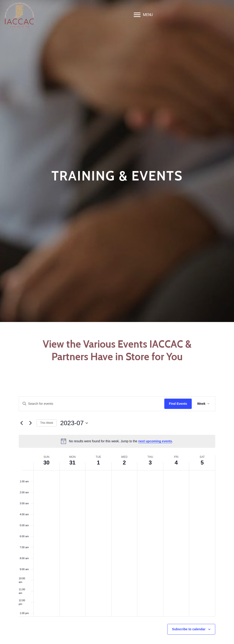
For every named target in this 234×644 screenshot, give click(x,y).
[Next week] (30, 423)
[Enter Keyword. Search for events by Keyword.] (92, 404)
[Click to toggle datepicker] (74, 423)
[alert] (117, 441)
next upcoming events (155, 441)
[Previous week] (21, 423)
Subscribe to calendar (189, 629)
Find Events (178, 404)
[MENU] (143, 15)
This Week (47, 423)
